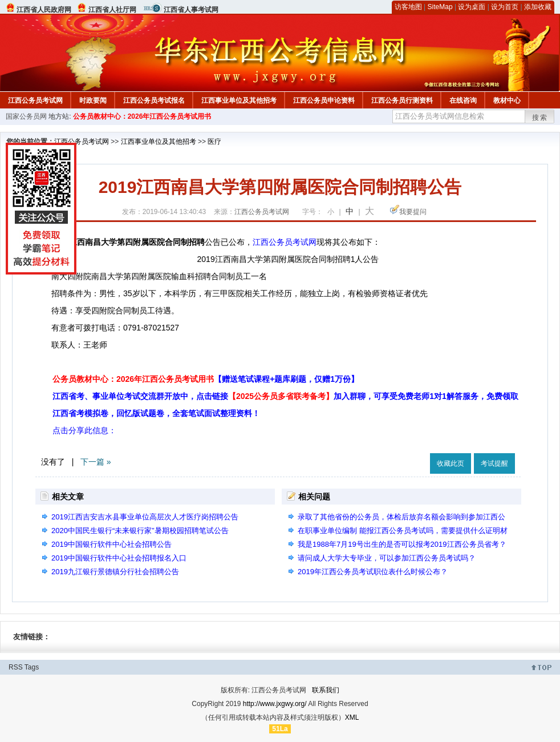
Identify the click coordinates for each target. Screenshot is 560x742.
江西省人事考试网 (191, 10)
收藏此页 (451, 463)
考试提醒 (494, 463)
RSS (16, 667)
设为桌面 (472, 7)
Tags (32, 667)
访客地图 (408, 7)
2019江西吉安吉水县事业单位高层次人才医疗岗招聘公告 (145, 517)
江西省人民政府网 (44, 10)
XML (352, 717)
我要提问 (413, 212)
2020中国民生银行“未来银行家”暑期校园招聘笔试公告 (140, 531)
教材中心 (507, 100)
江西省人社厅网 (112, 10)
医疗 (214, 142)
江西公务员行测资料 (402, 100)
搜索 (540, 118)
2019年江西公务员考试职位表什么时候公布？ (373, 572)
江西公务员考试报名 (154, 100)
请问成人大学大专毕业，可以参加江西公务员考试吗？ (387, 558)
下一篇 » (96, 462)
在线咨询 (463, 100)
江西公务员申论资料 (324, 100)
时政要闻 (93, 100)
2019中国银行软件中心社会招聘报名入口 (119, 558)
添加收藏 (538, 7)
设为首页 (505, 7)
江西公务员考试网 (35, 100)
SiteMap (440, 7)
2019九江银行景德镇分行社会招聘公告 (115, 572)
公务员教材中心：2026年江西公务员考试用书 (142, 116)
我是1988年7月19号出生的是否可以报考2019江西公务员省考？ (402, 544)
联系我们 (326, 690)
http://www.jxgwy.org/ (275, 704)
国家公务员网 (26, 116)
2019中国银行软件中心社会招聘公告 (111, 544)
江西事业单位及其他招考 (239, 100)
